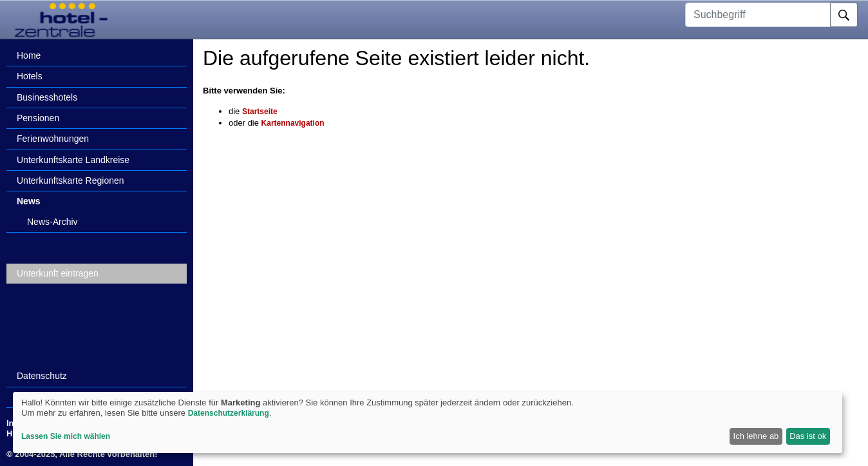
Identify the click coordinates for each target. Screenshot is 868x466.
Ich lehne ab (756, 436)
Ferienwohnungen (53, 139)
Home (29, 55)
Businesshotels (47, 97)
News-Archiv (52, 222)
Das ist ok (808, 436)
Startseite (260, 112)
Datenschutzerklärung (229, 413)
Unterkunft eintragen (58, 273)
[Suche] (844, 15)
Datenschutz (42, 376)
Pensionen (38, 118)
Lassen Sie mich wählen (66, 436)
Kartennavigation (293, 123)
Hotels (30, 76)
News (29, 201)
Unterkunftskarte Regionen (71, 180)
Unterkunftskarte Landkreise (73, 160)
